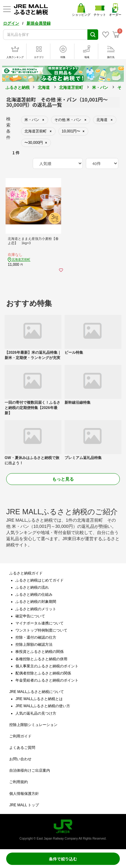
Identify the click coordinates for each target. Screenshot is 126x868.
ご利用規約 (19, 782)
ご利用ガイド (20, 736)
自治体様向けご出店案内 (30, 770)
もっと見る (63, 479)
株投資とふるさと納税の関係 (40, 652)
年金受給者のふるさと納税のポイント (47, 680)
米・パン (100, 88)
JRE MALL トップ (24, 805)
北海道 (44, 88)
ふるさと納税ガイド (26, 573)
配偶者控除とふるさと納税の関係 (43, 673)
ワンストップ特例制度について (41, 630)
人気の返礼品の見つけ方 (36, 713)
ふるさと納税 (18, 88)
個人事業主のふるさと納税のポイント (47, 666)
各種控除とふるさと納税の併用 (41, 659)
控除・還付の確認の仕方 (36, 637)
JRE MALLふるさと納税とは (39, 699)
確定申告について (30, 616)
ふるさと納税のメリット (36, 609)
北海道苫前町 (71, 88)
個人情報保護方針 (24, 794)
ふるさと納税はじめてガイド (40, 580)
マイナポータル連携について (40, 623)
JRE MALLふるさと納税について (37, 692)
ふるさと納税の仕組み (34, 595)
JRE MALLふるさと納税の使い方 (43, 706)
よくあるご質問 (22, 748)
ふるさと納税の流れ (32, 587)
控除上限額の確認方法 (34, 645)
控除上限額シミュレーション (33, 725)
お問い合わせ (20, 759)
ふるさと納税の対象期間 (36, 602)
